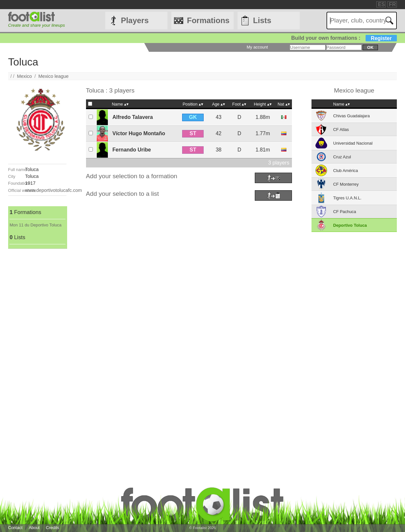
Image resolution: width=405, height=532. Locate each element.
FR (392, 4)
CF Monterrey (346, 184)
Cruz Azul (342, 157)
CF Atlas (341, 129)
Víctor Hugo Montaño (139, 133)
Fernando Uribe (132, 150)
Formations (208, 20)
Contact (15, 528)
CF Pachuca (344, 212)
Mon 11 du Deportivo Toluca (35, 225)
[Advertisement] (37, 347)
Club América (345, 171)
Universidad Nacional (353, 143)
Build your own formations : (344, 38)
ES (381, 4)
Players (135, 20)
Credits (53, 528)
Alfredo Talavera (133, 117)
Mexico (24, 76)
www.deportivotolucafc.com (53, 190)
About (34, 528)
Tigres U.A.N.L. (347, 198)
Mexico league (54, 76)
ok (370, 47)
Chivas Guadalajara (351, 116)
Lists (262, 20)
